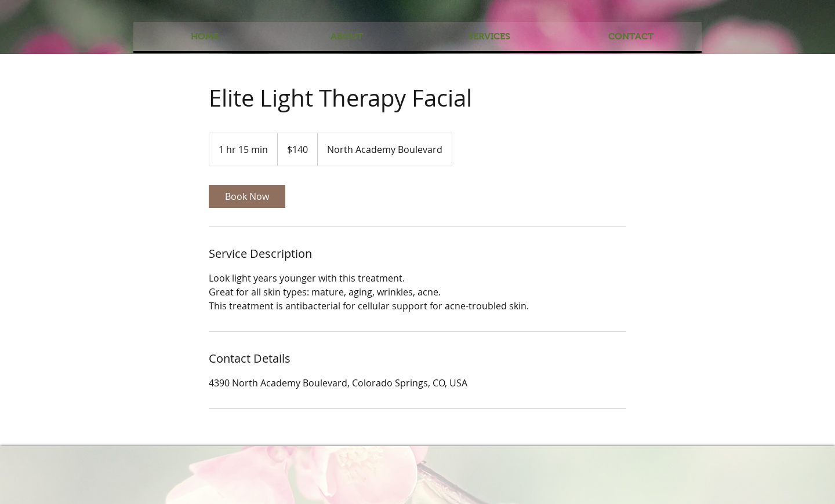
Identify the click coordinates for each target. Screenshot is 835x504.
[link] (247, 196)
